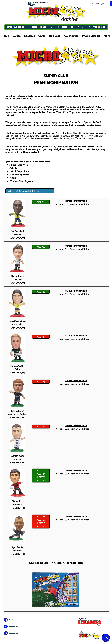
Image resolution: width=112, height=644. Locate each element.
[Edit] (106, 638)
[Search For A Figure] (97, 4)
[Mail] (6, 626)
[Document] (6, 633)
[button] (17, 36)
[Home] (6, 620)
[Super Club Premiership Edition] (30, 191)
